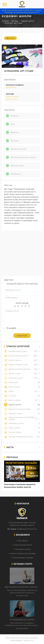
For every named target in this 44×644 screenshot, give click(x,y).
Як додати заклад (23, 549)
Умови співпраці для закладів (23, 553)
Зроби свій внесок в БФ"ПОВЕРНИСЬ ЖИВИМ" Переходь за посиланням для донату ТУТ (22, 11)
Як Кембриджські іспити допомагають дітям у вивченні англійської (22, 620)
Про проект (23, 541)
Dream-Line (29, 640)
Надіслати (22, 336)
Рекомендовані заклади (23, 558)
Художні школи (12, 97)
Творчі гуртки (12, 99)
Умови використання (23, 545)
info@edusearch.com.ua (27, 529)
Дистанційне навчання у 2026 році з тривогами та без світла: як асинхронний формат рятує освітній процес (22, 587)
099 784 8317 (11, 88)
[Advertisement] (22, 254)
